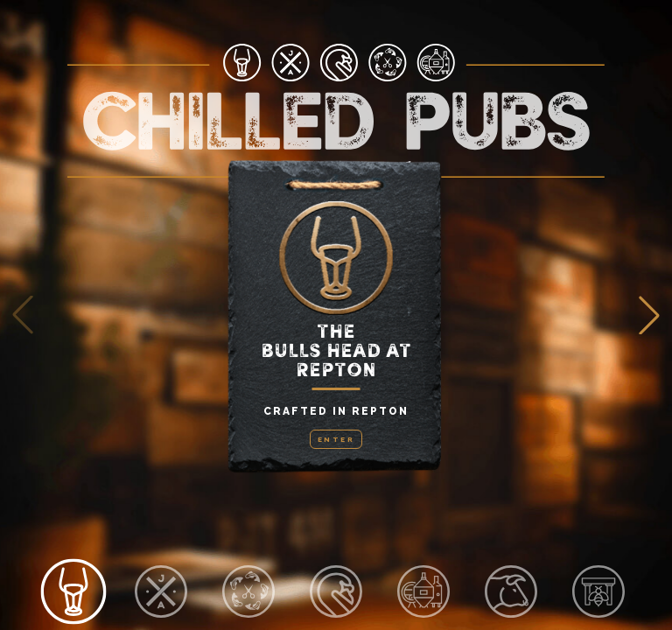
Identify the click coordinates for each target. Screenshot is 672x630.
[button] (649, 315)
